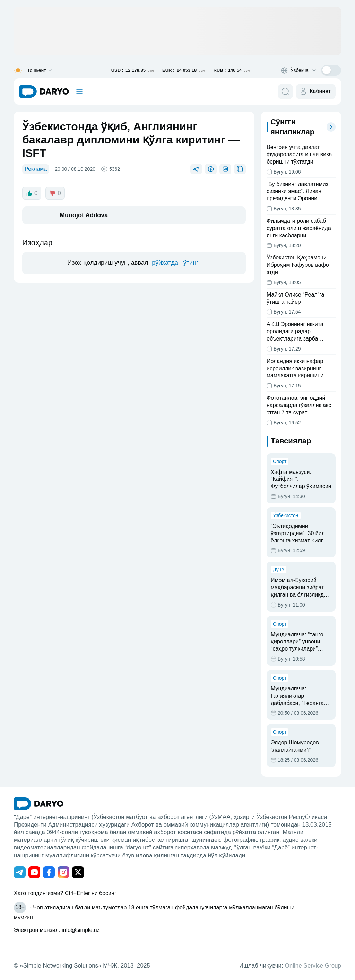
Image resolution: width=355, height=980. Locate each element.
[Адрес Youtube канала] (34, 872)
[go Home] (39, 804)
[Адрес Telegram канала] (20, 872)
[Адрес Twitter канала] (78, 872)
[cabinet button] (316, 91)
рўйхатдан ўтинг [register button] (175, 263)
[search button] (285, 91)
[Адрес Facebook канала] (49, 872)
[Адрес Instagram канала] (63, 872)
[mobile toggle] (79, 91)
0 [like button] (32, 193)
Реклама (36, 169)
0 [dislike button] (55, 193)
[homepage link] (44, 91)
